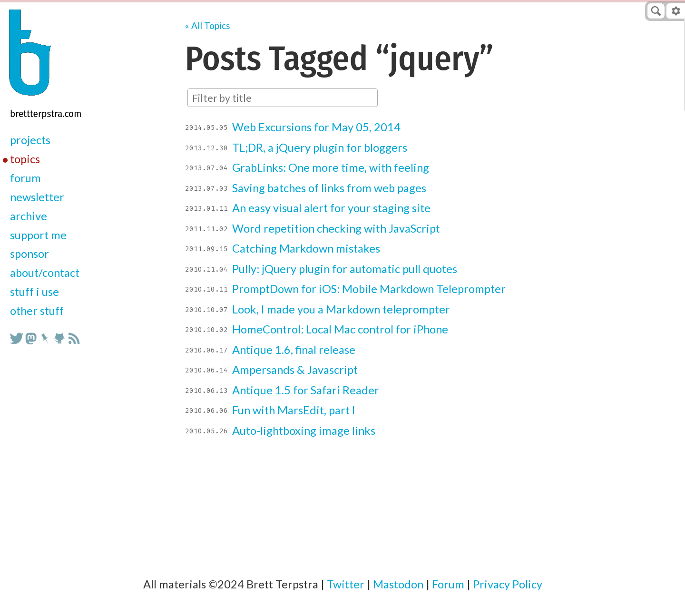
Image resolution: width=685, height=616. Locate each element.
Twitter (346, 584)
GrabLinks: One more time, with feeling (331, 167)
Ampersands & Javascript (295, 370)
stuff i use (34, 292)
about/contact (45, 273)
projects (30, 140)
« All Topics (208, 25)
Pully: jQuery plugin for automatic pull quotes (345, 269)
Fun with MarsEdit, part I (294, 410)
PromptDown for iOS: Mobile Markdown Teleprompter (369, 289)
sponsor (29, 254)
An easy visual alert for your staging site (331, 208)
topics (25, 159)
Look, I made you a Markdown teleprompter (341, 309)
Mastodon (398, 584)
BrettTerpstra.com (46, 114)
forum (25, 178)
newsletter (37, 197)
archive (29, 216)
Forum (448, 584)
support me (38, 235)
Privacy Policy (508, 584)
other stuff (37, 311)
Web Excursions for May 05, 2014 (316, 127)
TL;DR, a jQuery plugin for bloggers (320, 147)
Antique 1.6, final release (294, 350)
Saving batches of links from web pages (329, 188)
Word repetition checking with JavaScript (336, 228)
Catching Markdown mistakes (306, 248)
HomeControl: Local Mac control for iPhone (340, 329)
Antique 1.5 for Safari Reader (306, 390)
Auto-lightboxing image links (304, 430)
